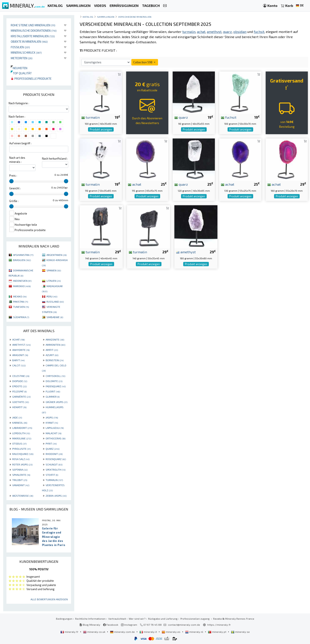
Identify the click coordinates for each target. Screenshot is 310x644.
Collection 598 (145, 62)
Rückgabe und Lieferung (163, 619)
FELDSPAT (19, 391)
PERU (52, 296)
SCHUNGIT (54, 464)
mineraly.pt (217, 632)
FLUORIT (53, 391)
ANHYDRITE (21, 350)
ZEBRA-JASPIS (56, 496)
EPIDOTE (19, 386)
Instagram (129, 625)
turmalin (91, 117)
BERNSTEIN (55, 360)
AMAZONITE (55, 339)
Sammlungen (106, 17)
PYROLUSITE (21, 449)
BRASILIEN (22, 260)
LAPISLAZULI (55, 428)
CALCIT (19, 365)
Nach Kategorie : (19, 103)
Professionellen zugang (195, 619)
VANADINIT (21, 485)
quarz (181, 117)
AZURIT (52, 355)
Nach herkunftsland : (55, 159)
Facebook (111, 625)
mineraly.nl (195, 632)
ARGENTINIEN (57, 255)
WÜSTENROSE (23, 496)
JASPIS (52, 417)
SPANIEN (54, 270)
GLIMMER (53, 397)
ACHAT (19, 339)
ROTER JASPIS (22, 464)
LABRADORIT (22, 428)
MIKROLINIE (22, 438)
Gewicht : (15, 188)
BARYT (18, 360)
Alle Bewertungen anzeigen (49, 599)
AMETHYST (21, 345)
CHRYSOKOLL (55, 376)
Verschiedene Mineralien (135, 17)
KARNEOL (20, 423)
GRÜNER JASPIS (57, 402)
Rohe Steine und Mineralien (33, 25)
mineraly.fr (70, 632)
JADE (17, 417)
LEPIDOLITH (21, 433)
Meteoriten (22, 58)
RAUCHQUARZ (23, 454)
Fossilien (20, 47)
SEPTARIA (20, 470)
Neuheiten (19, 68)
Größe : (14, 201)
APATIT (52, 350)
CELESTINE (21, 376)
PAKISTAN (21, 302)
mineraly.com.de (123, 632)
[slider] (11, 181)
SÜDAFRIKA (21, 317)
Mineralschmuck (26, 52)
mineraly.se (240, 632)
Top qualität (21, 73)
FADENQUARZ (56, 386)
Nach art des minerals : (17, 160)
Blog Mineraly (90, 625)
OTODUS (19, 443)
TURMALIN (54, 480)
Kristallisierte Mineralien (33, 36)
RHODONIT (54, 454)
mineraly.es (171, 632)
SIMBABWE (55, 317)
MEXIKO (20, 296)
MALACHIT (53, 433)
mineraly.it (149, 632)
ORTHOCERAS (56, 438)
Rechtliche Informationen (90, 619)
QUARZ (53, 449)
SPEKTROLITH (56, 470)
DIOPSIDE (20, 381)
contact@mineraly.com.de (184, 625)
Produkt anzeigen (101, 129)
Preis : (13, 176)
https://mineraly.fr (219, 625)
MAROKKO (22, 286)
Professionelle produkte (31, 79)
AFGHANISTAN (23, 255)
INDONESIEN (22, 281)
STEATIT (52, 475)
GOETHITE (21, 402)
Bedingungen (64, 619)
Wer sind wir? (137, 619)
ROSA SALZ (21, 459)
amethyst (186, 252)
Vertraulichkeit (117, 619)
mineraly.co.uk (95, 632)
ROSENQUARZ (56, 459)
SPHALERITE (21, 475)
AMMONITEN (55, 345)
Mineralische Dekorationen (34, 30)
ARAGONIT (20, 355)
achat (135, 184)
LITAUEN (54, 281)
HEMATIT (19, 407)
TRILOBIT (20, 480)
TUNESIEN (21, 307)
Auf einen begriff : (20, 143)
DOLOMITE (54, 381)
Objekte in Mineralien (29, 41)
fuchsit (229, 117)
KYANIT (52, 423)
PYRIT (51, 443)
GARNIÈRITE (21, 397)
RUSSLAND (55, 302)
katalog (88, 17)
